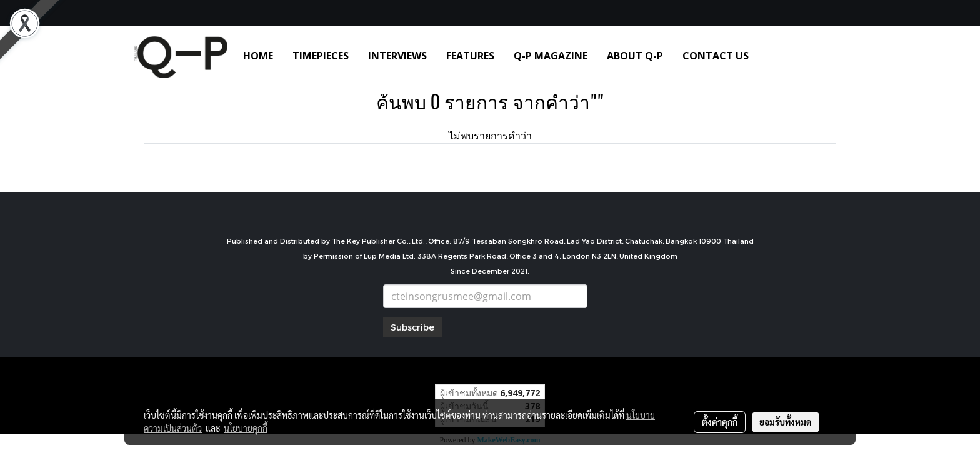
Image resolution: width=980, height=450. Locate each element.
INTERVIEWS (397, 56)
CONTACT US (716, 56)
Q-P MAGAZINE (551, 56)
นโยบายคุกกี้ (246, 428)
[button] (777, 56)
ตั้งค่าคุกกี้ (720, 422)
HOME (258, 56)
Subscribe (412, 327)
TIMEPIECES (321, 56)
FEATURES (470, 56)
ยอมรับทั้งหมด (786, 422)
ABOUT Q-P (635, 56)
